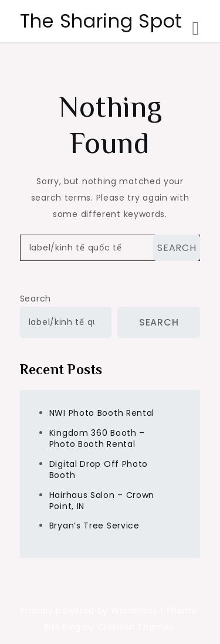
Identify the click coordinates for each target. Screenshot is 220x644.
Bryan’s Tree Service (94, 526)
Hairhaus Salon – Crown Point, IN (102, 501)
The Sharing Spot (101, 21)
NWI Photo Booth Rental (102, 413)
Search (35, 299)
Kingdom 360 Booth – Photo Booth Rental (97, 438)
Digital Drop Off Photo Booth (99, 470)
